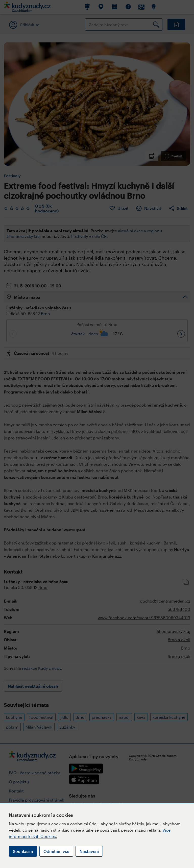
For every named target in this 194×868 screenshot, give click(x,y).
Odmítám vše (56, 851)
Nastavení (89, 851)
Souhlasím (23, 851)
